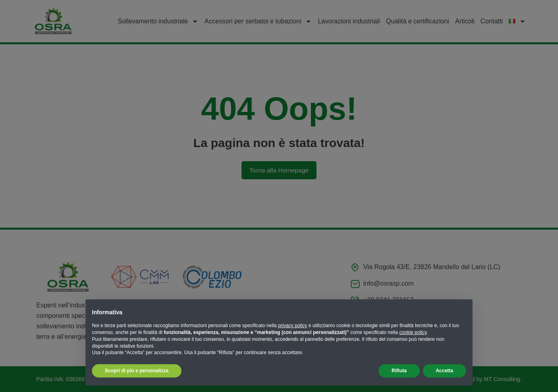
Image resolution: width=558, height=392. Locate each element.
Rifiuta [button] (399, 371)
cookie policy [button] (413, 332)
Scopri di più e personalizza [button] (137, 371)
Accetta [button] (445, 371)
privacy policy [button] (293, 326)
